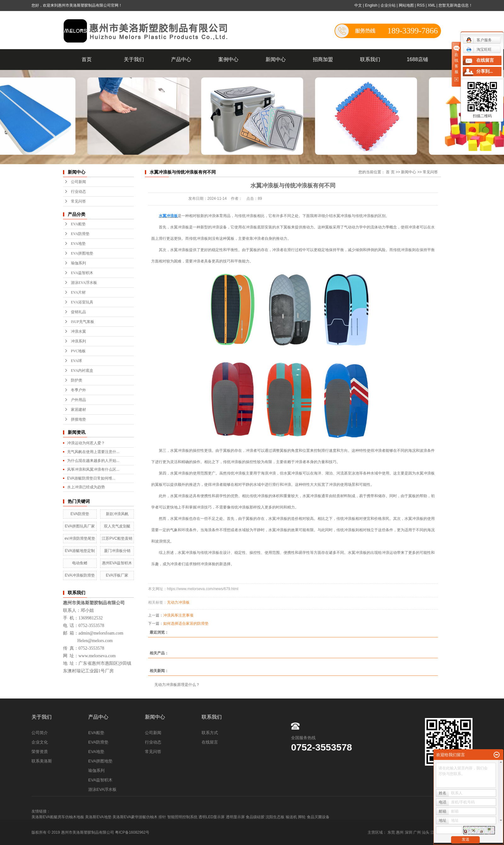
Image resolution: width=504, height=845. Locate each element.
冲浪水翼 (78, 331)
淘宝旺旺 (479, 49)
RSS (421, 5)
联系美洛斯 (42, 761)
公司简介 (40, 733)
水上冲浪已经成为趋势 (86, 487)
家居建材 (78, 410)
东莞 (391, 832)
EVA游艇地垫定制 (80, 551)
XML (432, 5)
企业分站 (388, 5)
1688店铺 (417, 59)
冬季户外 (78, 390)
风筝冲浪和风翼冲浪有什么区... (93, 469)
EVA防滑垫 (80, 234)
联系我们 (370, 59)
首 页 (390, 172)
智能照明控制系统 (182, 817)
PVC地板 (78, 351)
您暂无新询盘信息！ (455, 5)
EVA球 (76, 361)
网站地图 (406, 5)
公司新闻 (78, 182)
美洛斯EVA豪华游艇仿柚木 (135, 817)
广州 (417, 832)
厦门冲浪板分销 (117, 551)
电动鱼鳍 (80, 563)
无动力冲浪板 (178, 602)
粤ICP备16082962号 (132, 832)
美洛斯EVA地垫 (98, 817)
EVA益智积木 (82, 273)
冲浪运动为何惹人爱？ (86, 443)
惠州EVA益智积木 (117, 563)
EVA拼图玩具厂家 (80, 526)
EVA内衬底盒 (82, 371)
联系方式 (210, 733)
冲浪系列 (78, 341)
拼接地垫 (78, 419)
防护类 (77, 380)
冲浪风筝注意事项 (178, 615)
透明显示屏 (235, 817)
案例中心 (228, 59)
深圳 (409, 832)
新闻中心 (276, 59)
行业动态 (78, 192)
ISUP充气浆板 (83, 322)
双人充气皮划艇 (117, 526)
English (371, 5)
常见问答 (78, 201)
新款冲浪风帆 (117, 514)
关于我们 (134, 59)
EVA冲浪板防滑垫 (80, 575)
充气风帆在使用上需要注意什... (93, 452)
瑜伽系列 (78, 263)
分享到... (485, 71)
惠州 (400, 832)
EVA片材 (78, 292)
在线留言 (210, 742)
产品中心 (181, 59)
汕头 (426, 832)
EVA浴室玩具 (82, 302)
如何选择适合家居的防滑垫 (186, 624)
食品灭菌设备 (318, 817)
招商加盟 (323, 59)
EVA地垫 (78, 244)
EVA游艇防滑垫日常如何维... (91, 478)
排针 (162, 817)
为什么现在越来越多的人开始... (93, 461)
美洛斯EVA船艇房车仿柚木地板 (58, 817)
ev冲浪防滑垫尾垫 (80, 538)
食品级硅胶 (255, 817)
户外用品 (78, 400)
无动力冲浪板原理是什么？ (177, 685)
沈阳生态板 (275, 817)
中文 (358, 5)
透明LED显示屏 (212, 817)
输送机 (291, 817)
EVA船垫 (78, 224)
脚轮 (302, 817)
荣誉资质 (40, 752)
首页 (87, 59)
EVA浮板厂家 (117, 575)
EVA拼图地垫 (82, 253)
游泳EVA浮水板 (84, 283)
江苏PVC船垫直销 (117, 538)
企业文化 (40, 742)
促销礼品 (78, 312)
